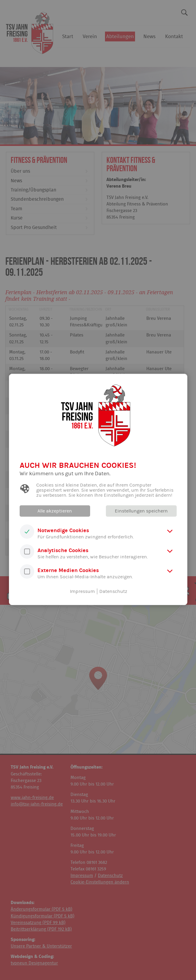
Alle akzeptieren (55, 511)
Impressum (82, 591)
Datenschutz (113, 591)
